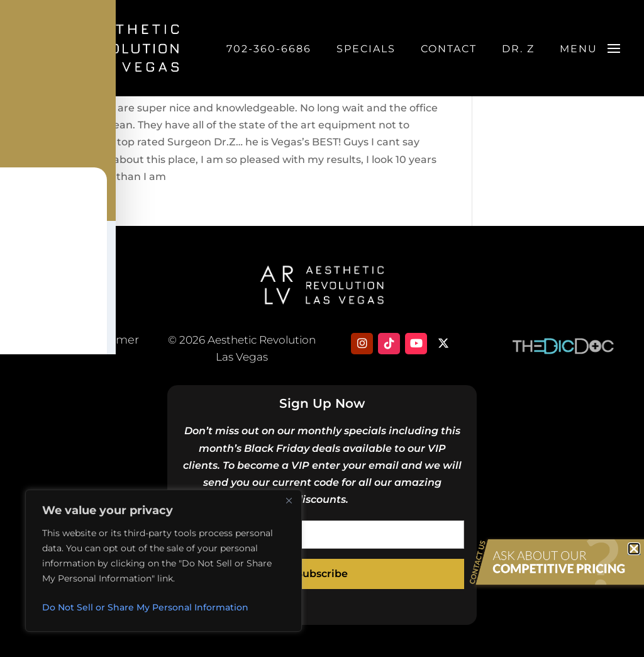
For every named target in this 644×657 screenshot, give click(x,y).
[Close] (289, 500)
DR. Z (518, 52)
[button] (634, 549)
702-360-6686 (269, 52)
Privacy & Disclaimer (81, 340)
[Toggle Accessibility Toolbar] (26, 303)
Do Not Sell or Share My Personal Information (145, 607)
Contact (449, 52)
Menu (579, 52)
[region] (164, 561)
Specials (366, 52)
